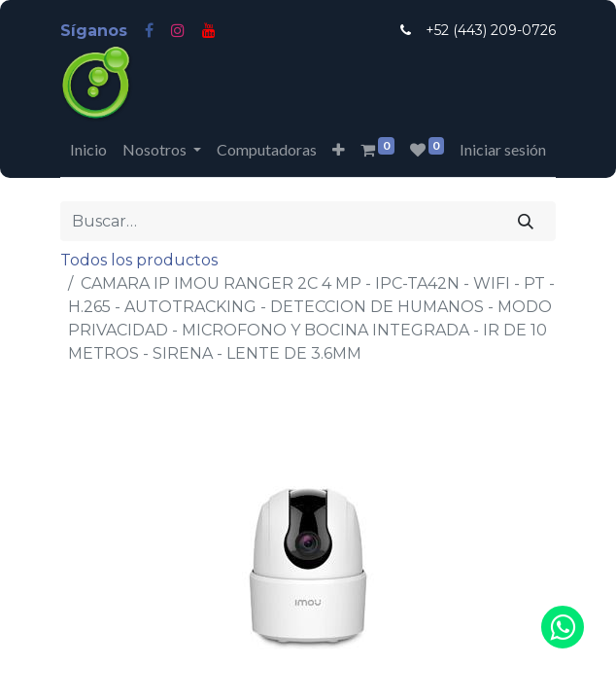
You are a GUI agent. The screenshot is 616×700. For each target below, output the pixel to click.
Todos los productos (139, 260)
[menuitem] (88, 150)
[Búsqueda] (526, 221)
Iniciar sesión (503, 149)
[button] (339, 150)
